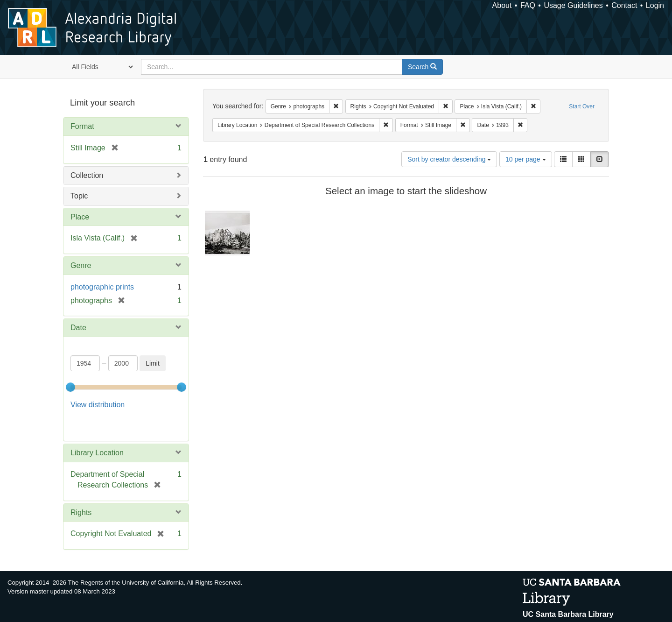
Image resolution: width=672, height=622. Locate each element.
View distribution (98, 405)
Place (80, 217)
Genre (81, 265)
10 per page (526, 159)
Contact (624, 5)
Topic (79, 196)
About (502, 5)
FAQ (528, 5)
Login (655, 5)
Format (82, 126)
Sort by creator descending (449, 159)
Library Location (97, 453)
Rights (81, 512)
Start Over (582, 106)
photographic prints (102, 287)
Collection (87, 175)
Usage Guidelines (573, 5)
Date (78, 328)
